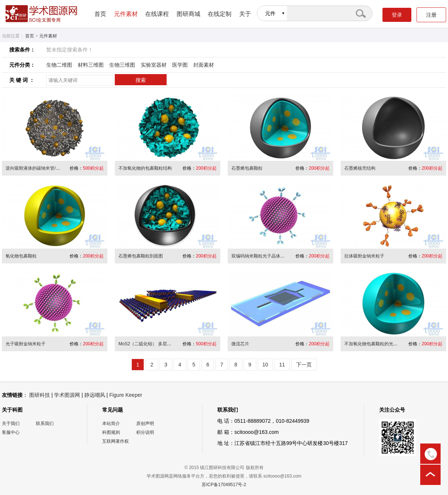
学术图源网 (67, 395)
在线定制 (220, 14)
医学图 (180, 65)
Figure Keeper (126, 395)
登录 (397, 15)
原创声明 (145, 423)
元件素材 (126, 14)
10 (265, 365)
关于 (245, 14)
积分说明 (145, 432)
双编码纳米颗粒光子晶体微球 (260, 256)
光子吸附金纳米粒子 (26, 344)
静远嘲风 (95, 395)
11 (282, 365)
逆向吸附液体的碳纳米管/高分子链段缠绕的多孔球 (55, 168)
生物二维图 (59, 65)
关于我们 (11, 423)
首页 (100, 14)
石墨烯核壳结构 (360, 168)
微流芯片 (240, 344)
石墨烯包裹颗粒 (247, 168)
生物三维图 (122, 65)
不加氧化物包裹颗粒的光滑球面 (375, 344)
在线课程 (157, 14)
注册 (431, 15)
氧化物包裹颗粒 (21, 256)
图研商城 (188, 14)
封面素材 (204, 65)
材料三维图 (91, 65)
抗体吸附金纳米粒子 (364, 256)
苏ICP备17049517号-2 (224, 485)
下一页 (304, 365)
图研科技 (40, 395)
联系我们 (45, 423)
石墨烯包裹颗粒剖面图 (141, 256)
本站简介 (111, 423)
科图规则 (111, 432)
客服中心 (11, 432)
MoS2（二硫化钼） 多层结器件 (149, 344)
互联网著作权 (116, 441)
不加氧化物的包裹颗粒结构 (145, 168)
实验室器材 (154, 65)
